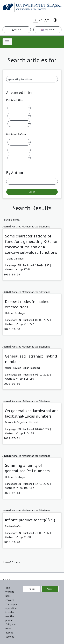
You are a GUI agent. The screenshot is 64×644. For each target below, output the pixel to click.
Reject (32, 589)
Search (32, 192)
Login (16, 30)
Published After (15, 100)
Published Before (16, 134)
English (47, 30)
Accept (50, 589)
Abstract (12, 269)
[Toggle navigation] (7, 42)
